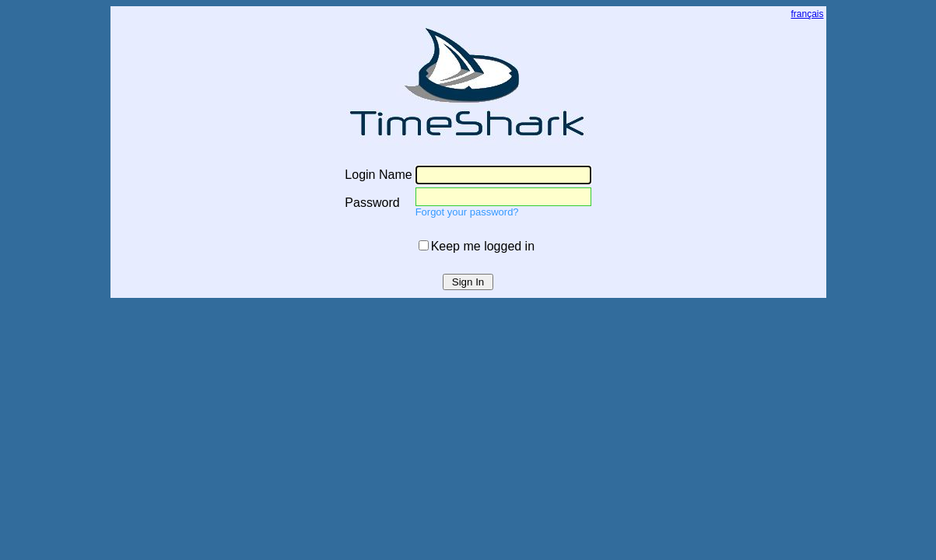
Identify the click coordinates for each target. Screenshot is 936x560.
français (807, 14)
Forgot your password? (467, 212)
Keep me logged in (483, 246)
